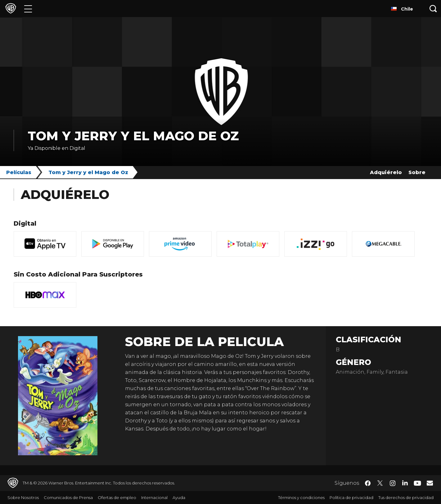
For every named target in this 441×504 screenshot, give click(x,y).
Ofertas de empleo (117, 497)
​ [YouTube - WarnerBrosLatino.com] (417, 483)
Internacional (154, 497)
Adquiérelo (386, 172)
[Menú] (28, 9)
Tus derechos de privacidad (406, 497)
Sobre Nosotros (23, 497)
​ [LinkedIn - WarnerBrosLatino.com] (405, 483)
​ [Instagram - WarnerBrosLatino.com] (393, 483)
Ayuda (179, 497)
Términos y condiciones (301, 497)
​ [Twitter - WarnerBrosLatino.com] (380, 483)
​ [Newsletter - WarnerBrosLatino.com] (430, 483)
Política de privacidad (351, 497)
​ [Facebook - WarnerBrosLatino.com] (368, 483)
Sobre (417, 172)
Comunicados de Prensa (68, 497)
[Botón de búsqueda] (433, 9)
